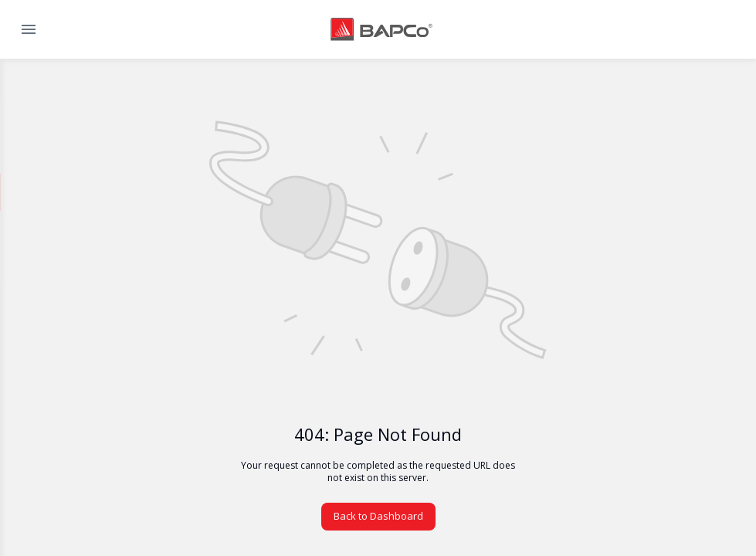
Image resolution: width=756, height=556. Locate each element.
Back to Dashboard (378, 516)
